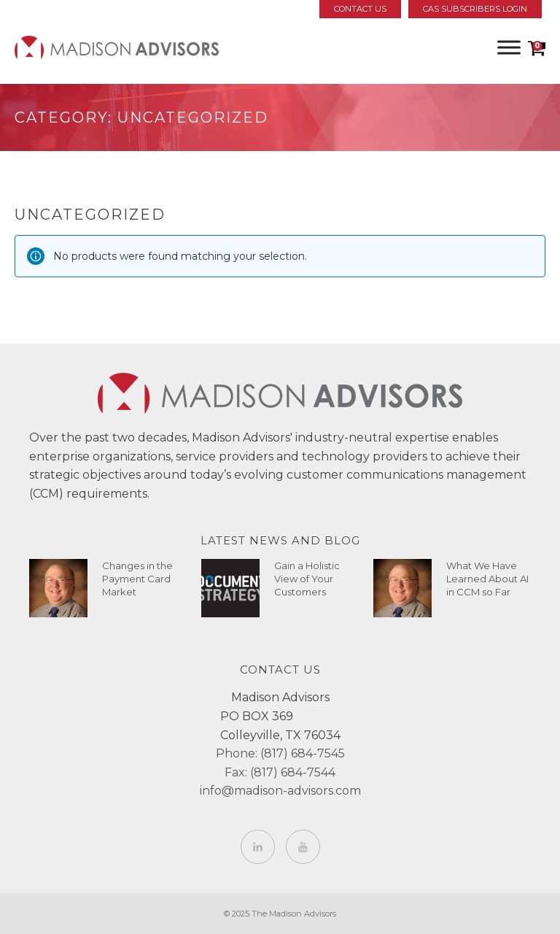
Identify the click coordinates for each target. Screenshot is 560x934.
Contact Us (360, 9)
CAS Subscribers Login (475, 9)
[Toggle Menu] (509, 47)
